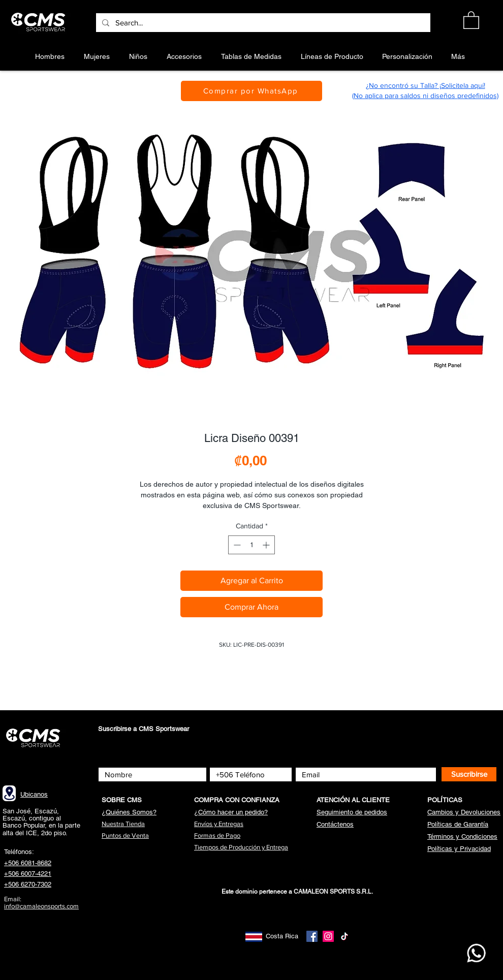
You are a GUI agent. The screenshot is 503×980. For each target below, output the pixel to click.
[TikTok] (344, 936)
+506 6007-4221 (28, 874)
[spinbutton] (252, 545)
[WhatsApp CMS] (476, 953)
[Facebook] (312, 936)
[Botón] (40, 22)
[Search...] (262, 23)
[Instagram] (328, 936)
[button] (471, 20)
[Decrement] (236, 545)
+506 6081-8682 (28, 863)
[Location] (9, 793)
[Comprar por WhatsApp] (252, 91)
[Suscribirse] (469, 774)
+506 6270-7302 (28, 884)
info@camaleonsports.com (41, 906)
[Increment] (267, 545)
